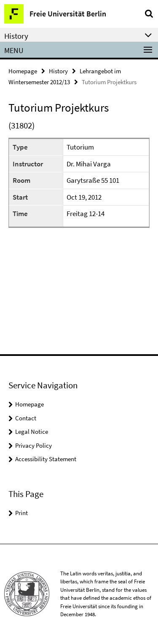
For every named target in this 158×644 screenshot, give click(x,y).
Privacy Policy (33, 445)
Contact (26, 418)
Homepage (23, 71)
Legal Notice (32, 432)
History (58, 71)
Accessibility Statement (46, 459)
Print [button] (21, 513)
